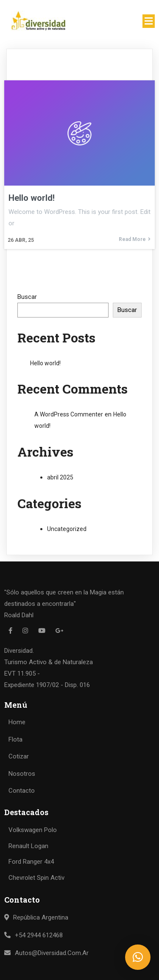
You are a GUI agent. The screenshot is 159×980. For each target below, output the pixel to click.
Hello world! (45, 363)
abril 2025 (60, 477)
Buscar (27, 297)
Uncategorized (67, 529)
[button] (138, 957)
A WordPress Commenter (69, 414)
